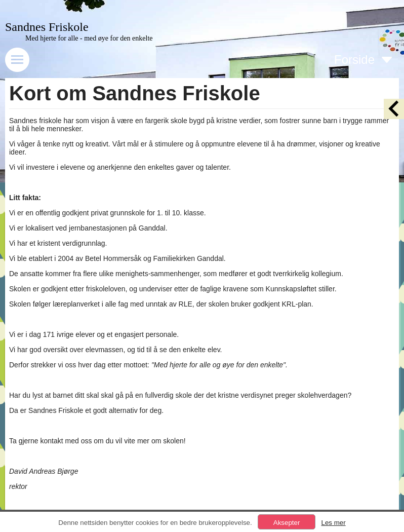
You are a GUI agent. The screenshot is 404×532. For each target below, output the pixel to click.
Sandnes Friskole (47, 27)
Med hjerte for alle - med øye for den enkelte (89, 38)
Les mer (333, 523)
